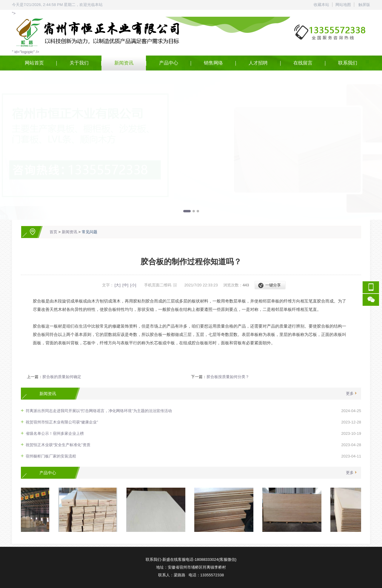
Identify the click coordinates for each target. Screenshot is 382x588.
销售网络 (213, 63)
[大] (118, 285)
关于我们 (79, 63)
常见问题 (90, 232)
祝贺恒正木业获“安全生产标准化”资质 (58, 445)
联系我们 (348, 63)
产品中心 (169, 63)
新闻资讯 (124, 63)
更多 (350, 393)
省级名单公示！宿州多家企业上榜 (55, 433)
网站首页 (34, 63)
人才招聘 (258, 63)
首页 (53, 232)
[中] (125, 285)
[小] (133, 285)
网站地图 (343, 5)
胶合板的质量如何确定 (62, 377)
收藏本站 (321, 5)
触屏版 (364, 5)
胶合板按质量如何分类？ (228, 377)
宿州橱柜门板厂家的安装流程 (51, 456)
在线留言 (303, 63)
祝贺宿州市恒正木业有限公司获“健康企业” (62, 422)
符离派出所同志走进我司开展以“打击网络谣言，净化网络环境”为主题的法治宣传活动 (99, 411)
